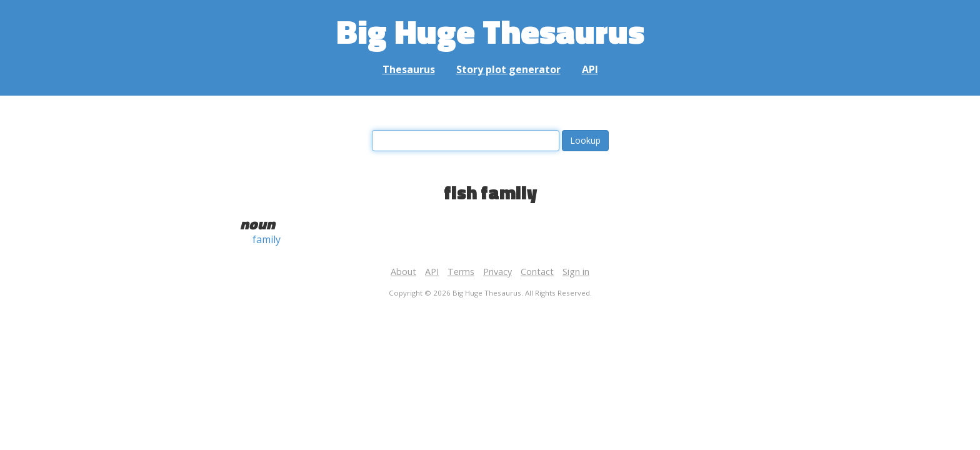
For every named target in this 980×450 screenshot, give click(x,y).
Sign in (576, 272)
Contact (537, 272)
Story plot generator (508, 69)
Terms (461, 272)
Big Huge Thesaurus (490, 31)
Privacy (497, 272)
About (403, 272)
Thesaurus (409, 69)
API (590, 69)
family (267, 239)
